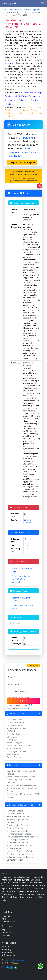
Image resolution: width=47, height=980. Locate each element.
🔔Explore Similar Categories (22, 162)
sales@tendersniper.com (14, 960)
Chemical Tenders (15, 828)
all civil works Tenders (26, 96)
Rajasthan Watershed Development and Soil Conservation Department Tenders (23, 788)
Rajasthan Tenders (15, 734)
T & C (30, 705)
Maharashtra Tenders (16, 728)
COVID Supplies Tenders (18, 840)
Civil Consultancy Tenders (18, 831)
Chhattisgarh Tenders (16, 751)
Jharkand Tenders (15, 748)
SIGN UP (23, 701)
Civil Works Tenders (16, 814)
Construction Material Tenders (20, 854)
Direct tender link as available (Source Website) (21, 579)
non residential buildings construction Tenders (24, 100)
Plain (4, 919)
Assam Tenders (14, 754)
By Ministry (6, 949)
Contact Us (6, 933)
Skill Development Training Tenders (23, 837)
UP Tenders (12, 737)
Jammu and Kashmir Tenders (20, 746)
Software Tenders (15, 848)
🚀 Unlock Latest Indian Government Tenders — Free (24, 176)
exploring (10, 63)
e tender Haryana (15, 743)
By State (5, 946)
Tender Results (8, 922)
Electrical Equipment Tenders (20, 817)
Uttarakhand (26, 138)
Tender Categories (31, 9)
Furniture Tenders (15, 811)
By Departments (9, 955)
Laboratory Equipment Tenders (21, 851)
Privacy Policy (7, 935)
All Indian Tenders (13, 9)
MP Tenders (12, 740)
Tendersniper (9, 3)
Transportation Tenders (17, 825)
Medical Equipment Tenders (19, 843)
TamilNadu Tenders (16, 722)
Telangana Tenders (15, 725)
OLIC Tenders (13, 783)
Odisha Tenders (14, 757)
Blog (3, 930)
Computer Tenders (15, 860)
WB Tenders (12, 731)
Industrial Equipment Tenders (20, 857)
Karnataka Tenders (15, 720)
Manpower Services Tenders (19, 845)
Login (26, 708)
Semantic (6, 916)
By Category (7, 952)
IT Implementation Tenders (19, 834)
